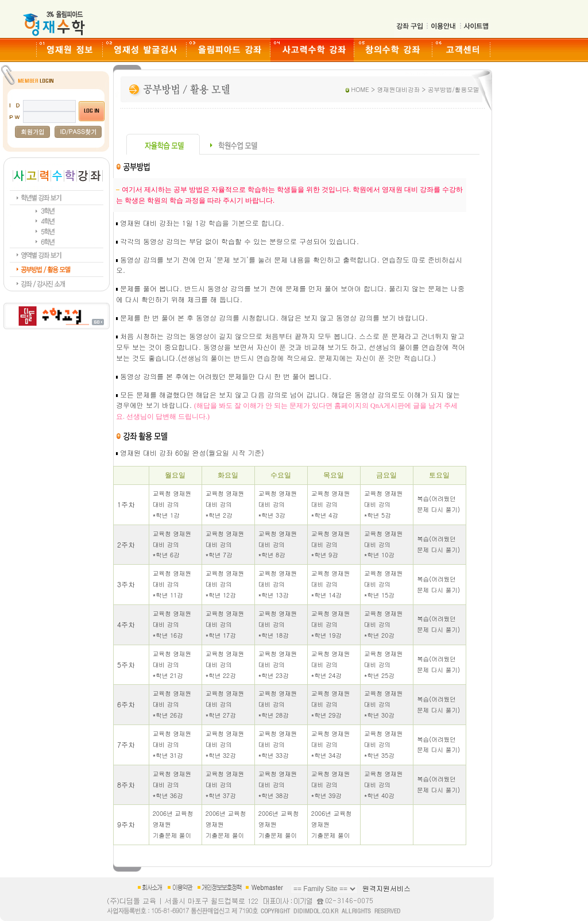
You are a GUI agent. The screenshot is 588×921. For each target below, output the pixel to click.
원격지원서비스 (386, 888)
